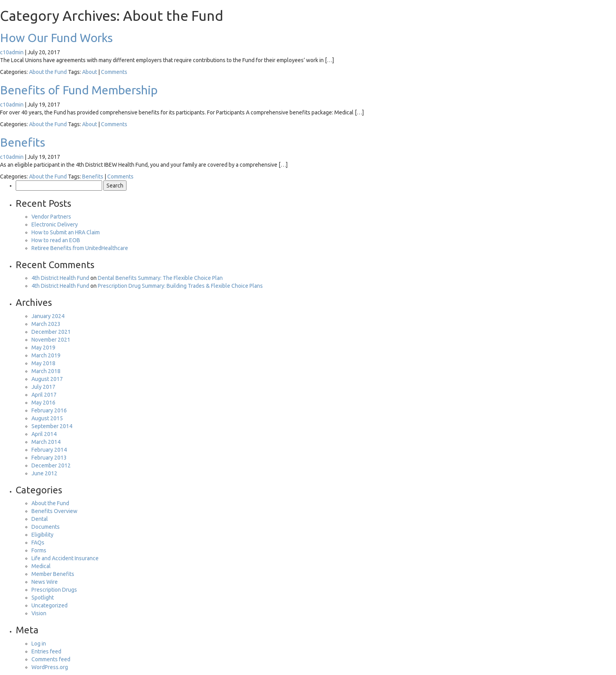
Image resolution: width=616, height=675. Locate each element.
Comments (114, 72)
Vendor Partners (51, 217)
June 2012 (44, 473)
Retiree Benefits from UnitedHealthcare (80, 248)
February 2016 (49, 410)
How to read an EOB (56, 240)
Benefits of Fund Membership (79, 90)
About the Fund (48, 72)
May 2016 (43, 403)
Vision (39, 613)
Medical (41, 566)
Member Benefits (53, 574)
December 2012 (51, 465)
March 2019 (46, 355)
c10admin (12, 52)
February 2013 (49, 458)
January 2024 (48, 316)
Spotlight (43, 598)
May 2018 (43, 363)
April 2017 (44, 395)
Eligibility (42, 535)
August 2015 (47, 418)
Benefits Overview (54, 511)
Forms (39, 550)
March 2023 (46, 324)
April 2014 (44, 434)
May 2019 (43, 348)
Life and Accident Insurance (65, 558)
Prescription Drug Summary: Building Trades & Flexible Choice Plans (180, 286)
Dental (40, 519)
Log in (39, 644)
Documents (46, 527)
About (90, 72)
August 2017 (47, 379)
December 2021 (51, 332)
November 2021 (51, 340)
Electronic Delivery (55, 224)
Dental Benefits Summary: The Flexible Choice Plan (160, 278)
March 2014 (46, 442)
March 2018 (46, 371)
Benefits (23, 142)
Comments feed (51, 659)
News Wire (45, 582)
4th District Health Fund (60, 278)
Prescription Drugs (54, 590)
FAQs (38, 543)
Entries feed (46, 651)
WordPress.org (50, 667)
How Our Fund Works (56, 38)
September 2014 (52, 426)
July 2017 (43, 387)
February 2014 (49, 450)
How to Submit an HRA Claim (66, 232)
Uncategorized (49, 605)
